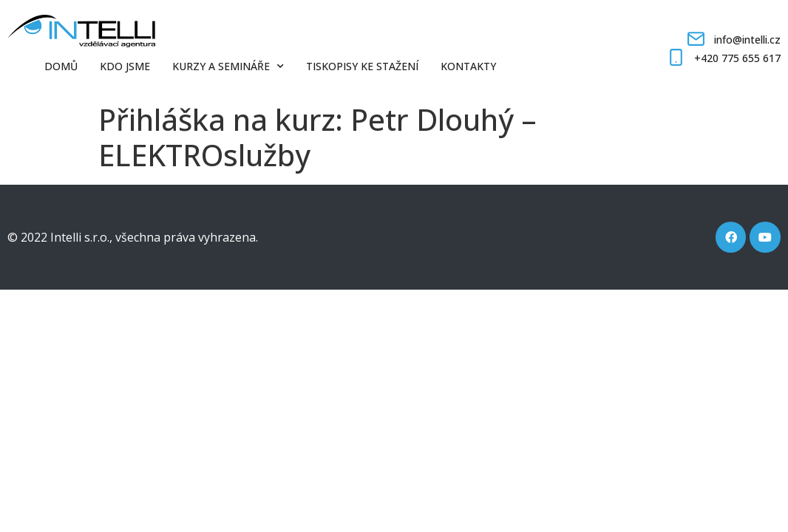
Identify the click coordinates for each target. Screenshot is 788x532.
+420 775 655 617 (737, 58)
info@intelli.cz (747, 40)
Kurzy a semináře (228, 66)
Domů (61, 66)
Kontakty (468, 66)
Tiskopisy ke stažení (362, 66)
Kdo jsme (125, 66)
